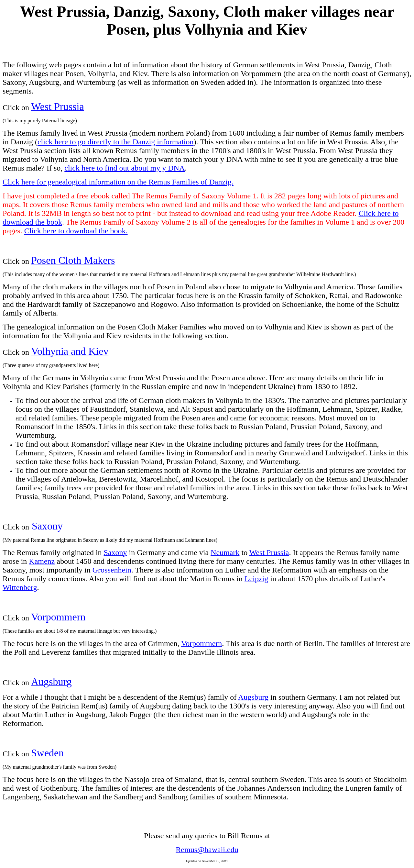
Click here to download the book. (76, 231)
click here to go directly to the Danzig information (116, 142)
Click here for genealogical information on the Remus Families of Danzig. (118, 182)
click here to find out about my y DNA (125, 168)
